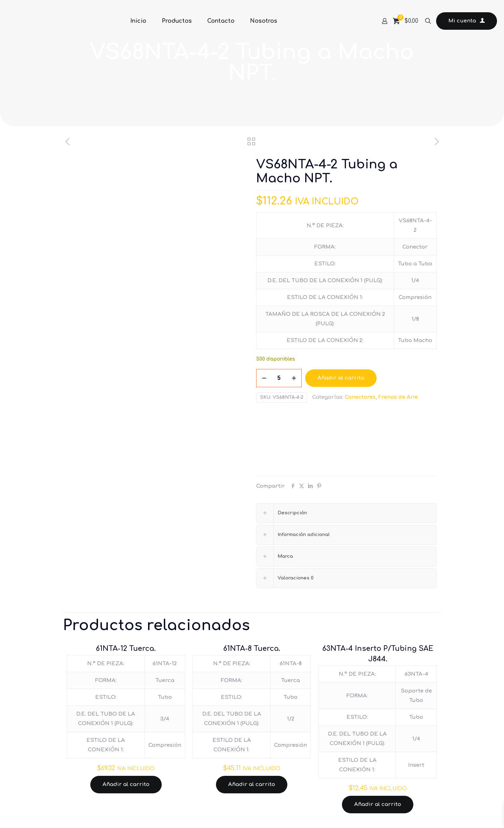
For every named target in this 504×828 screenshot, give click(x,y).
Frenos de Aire (398, 397)
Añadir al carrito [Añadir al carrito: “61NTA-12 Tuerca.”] (126, 784)
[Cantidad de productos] (279, 378)
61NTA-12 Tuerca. (126, 649)
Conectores (360, 397)
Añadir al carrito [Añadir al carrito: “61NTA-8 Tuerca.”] (252, 784)
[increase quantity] (294, 378)
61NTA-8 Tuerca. (252, 649)
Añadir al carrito (341, 378)
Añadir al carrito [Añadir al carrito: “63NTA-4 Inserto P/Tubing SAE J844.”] (378, 804)
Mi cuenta (467, 21)
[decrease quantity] (264, 378)
